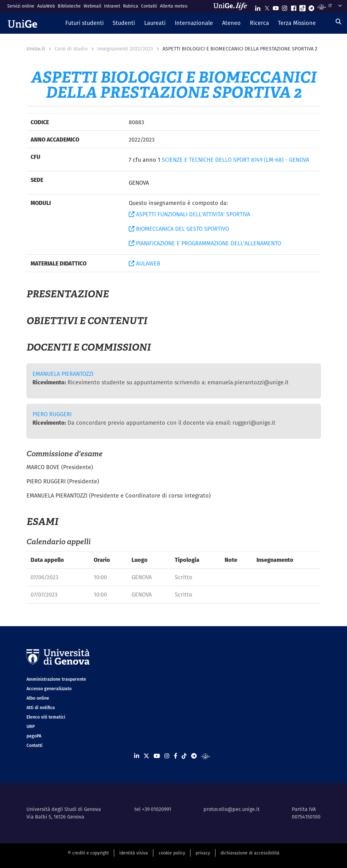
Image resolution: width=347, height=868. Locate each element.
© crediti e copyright (88, 853)
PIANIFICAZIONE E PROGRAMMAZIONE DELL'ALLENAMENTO (205, 243)
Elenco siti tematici (46, 717)
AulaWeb (46, 6)
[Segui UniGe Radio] (322, 7)
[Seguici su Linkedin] (258, 7)
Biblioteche (69, 6)
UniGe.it (36, 49)
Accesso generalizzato (49, 689)
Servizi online (21, 6)
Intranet (112, 6)
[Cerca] (338, 22)
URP (31, 726)
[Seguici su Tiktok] (303, 7)
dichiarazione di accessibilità (250, 853)
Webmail (92, 6)
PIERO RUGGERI (52, 414)
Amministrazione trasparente (56, 679)
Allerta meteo (174, 6)
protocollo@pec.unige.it (232, 809)
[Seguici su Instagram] (285, 7)
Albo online (38, 698)
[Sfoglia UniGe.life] (232, 6)
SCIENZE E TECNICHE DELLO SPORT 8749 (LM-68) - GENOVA (235, 160)
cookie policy (172, 853)
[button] (84, 23)
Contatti (149, 6)
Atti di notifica (41, 708)
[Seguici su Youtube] (276, 7)
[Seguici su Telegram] (311, 7)
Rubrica (131, 6)
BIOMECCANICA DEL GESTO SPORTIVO (179, 229)
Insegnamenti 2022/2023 (125, 49)
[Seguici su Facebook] (294, 7)
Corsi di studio (71, 49)
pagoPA (34, 736)
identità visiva (134, 853)
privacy (203, 853)
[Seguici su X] (267, 7)
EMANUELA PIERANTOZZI (63, 374)
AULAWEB (144, 263)
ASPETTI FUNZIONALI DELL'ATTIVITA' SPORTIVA (189, 214)
